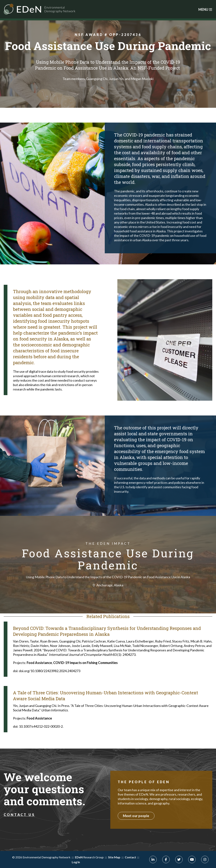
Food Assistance (39, 663)
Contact (130, 857)
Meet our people (136, 816)
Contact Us (19, 815)
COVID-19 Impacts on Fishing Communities (85, 663)
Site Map (114, 857)
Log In (76, 862)
